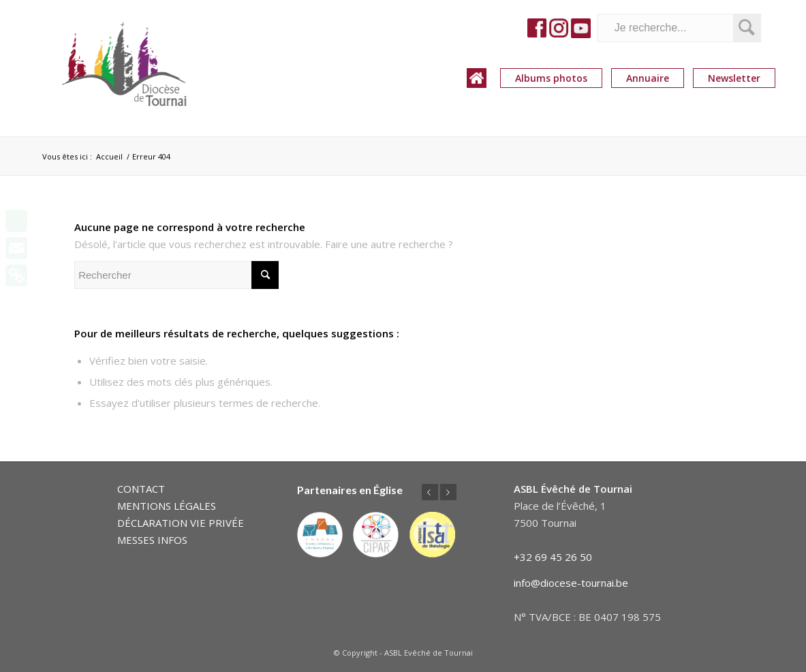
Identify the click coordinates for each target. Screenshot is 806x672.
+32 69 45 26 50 (553, 557)
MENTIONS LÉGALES (167, 506)
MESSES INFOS (152, 540)
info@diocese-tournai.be (571, 583)
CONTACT (141, 489)
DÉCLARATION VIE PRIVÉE (181, 523)
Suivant (448, 492)
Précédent (430, 492)
